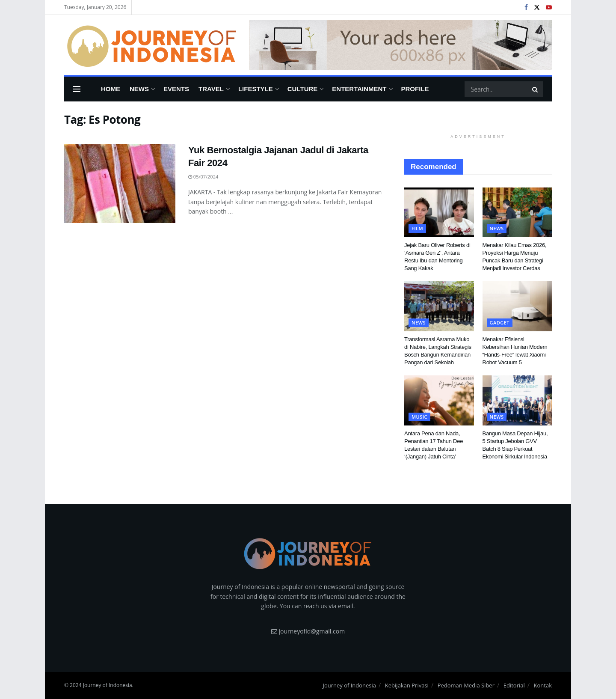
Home (111, 89)
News (139, 89)
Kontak (543, 685)
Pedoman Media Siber (466, 685)
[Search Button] (536, 89)
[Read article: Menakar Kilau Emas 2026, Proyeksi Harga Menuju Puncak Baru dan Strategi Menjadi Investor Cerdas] (517, 212)
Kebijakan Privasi (407, 685)
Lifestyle (256, 89)
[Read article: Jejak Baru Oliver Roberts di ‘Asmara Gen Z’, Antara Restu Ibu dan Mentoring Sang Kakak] (439, 212)
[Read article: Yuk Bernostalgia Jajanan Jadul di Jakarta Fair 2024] (120, 184)
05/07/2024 (203, 177)
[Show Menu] (77, 89)
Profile (415, 89)
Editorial (514, 685)
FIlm (417, 228)
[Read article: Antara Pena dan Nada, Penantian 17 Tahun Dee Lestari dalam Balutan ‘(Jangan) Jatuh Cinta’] (439, 400)
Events (176, 89)
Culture (303, 89)
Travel (211, 89)
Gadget (500, 323)
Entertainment (359, 89)
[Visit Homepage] (151, 45)
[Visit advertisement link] (401, 45)
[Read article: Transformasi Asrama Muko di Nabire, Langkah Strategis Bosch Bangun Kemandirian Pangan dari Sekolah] (439, 306)
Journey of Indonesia (349, 685)
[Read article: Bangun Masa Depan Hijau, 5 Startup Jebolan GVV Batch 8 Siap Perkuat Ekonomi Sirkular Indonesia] (517, 400)
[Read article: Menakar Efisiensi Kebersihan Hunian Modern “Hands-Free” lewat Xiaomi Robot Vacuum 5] (517, 306)
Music (419, 417)
